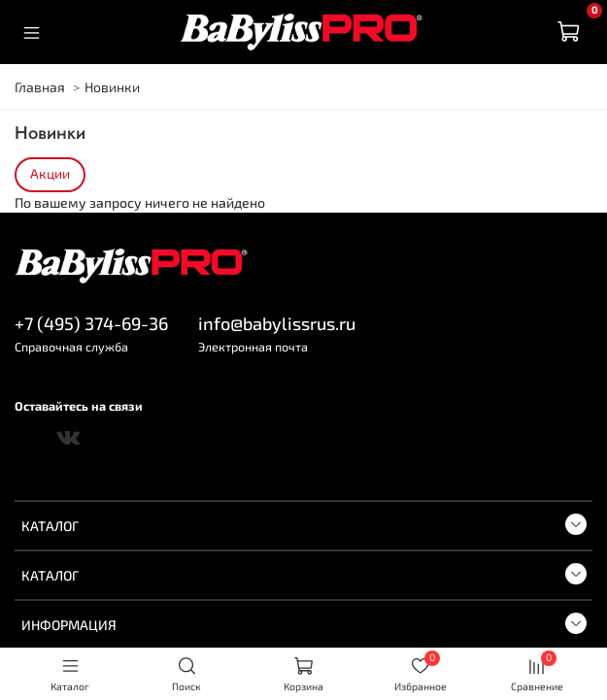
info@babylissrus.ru (277, 323)
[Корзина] (568, 32)
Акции (50, 174)
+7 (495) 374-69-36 (91, 323)
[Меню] (32, 32)
